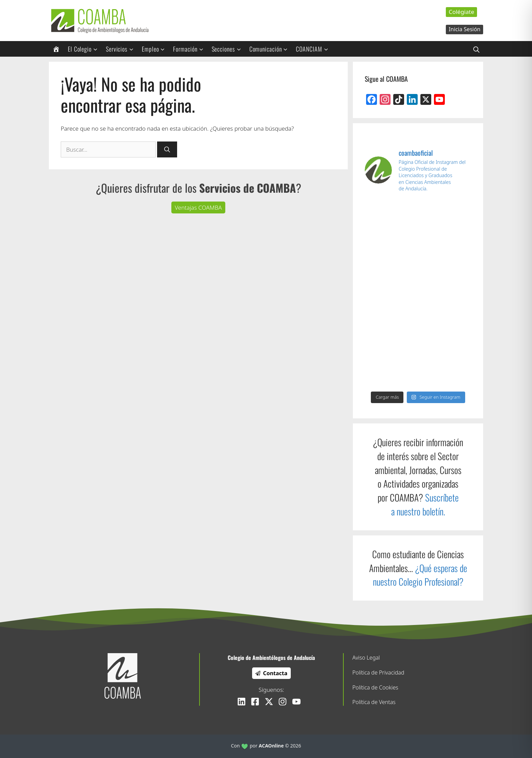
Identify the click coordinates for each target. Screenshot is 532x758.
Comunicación (271, 49)
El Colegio (85, 49)
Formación (190, 49)
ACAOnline (271, 746)
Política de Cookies (375, 687)
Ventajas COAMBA (198, 207)
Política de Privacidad (378, 672)
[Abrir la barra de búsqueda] (476, 49)
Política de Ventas (374, 702)
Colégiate (461, 12)
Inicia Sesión (464, 29)
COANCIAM (314, 49)
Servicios (122, 49)
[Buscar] (167, 150)
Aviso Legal (366, 658)
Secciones (229, 49)
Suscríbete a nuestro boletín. (425, 504)
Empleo (156, 49)
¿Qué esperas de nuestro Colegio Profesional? (420, 575)
